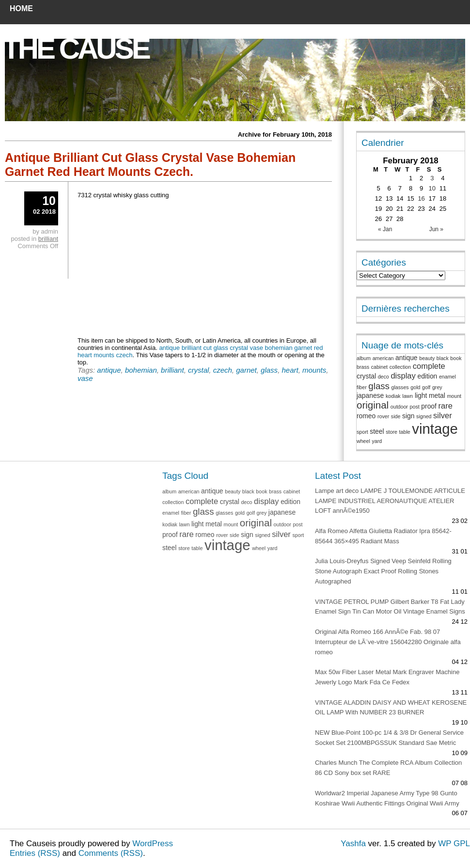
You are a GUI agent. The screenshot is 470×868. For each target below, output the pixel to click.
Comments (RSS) (111, 853)
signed (424, 416)
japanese (370, 395)
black (443, 358)
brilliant (172, 370)
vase (85, 378)
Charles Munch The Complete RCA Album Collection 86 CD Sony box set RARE (388, 768)
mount (454, 396)
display (403, 376)
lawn (407, 396)
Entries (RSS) (35, 853)
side (396, 416)
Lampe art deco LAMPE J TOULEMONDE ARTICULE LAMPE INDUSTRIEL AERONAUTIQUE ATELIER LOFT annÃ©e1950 (390, 501)
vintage (435, 429)
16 (421, 198)
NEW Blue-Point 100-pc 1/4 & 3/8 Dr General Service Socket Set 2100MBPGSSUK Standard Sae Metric (389, 738)
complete (429, 366)
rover (383, 416)
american (383, 358)
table (405, 432)
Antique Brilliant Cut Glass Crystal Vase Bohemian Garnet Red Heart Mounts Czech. (150, 165)
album (364, 358)
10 (432, 188)
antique (109, 370)
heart (290, 370)
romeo (366, 416)
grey (437, 387)
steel (377, 431)
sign (408, 416)
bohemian (141, 370)
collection (400, 367)
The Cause (76, 49)
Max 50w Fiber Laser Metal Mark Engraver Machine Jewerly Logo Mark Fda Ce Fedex (387, 677)
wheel (363, 441)
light (421, 395)
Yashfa (353, 844)
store (392, 432)
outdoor (399, 407)
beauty (427, 358)
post (415, 407)
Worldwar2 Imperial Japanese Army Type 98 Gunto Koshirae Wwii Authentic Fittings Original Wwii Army (387, 798)
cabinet (379, 367)
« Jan (385, 229)
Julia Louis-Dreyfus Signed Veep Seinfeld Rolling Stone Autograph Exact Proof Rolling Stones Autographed (383, 571)
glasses (400, 387)
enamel (447, 377)
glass (269, 370)
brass (363, 367)
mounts (314, 370)
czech (223, 370)
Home (21, 8)
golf (426, 387)
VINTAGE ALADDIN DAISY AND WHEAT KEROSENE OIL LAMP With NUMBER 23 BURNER (391, 708)
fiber (362, 387)
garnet (246, 370)
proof (429, 406)
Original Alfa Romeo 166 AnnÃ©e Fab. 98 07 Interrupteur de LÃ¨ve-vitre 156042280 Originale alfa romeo (388, 642)
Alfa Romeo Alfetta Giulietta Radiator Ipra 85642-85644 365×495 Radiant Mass (383, 536)
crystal (198, 370)
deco (384, 377)
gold (415, 387)
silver (443, 416)
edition (427, 376)
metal (437, 395)
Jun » (436, 229)
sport (362, 432)
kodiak (393, 396)
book (456, 358)
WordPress (153, 844)
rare (446, 406)
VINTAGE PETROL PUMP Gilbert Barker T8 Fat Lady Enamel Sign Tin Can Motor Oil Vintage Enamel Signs (390, 607)
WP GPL (454, 844)
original (373, 405)
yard (377, 441)
